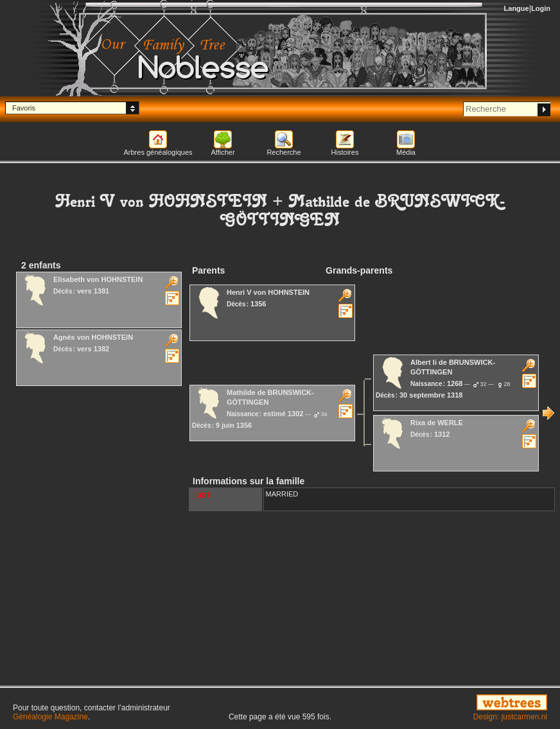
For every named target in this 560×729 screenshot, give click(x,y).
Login (541, 8)
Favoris (24, 108)
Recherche (284, 152)
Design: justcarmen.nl (510, 717)
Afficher (223, 152)
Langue (517, 8)
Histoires (345, 152)
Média (406, 152)
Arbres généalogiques (158, 152)
